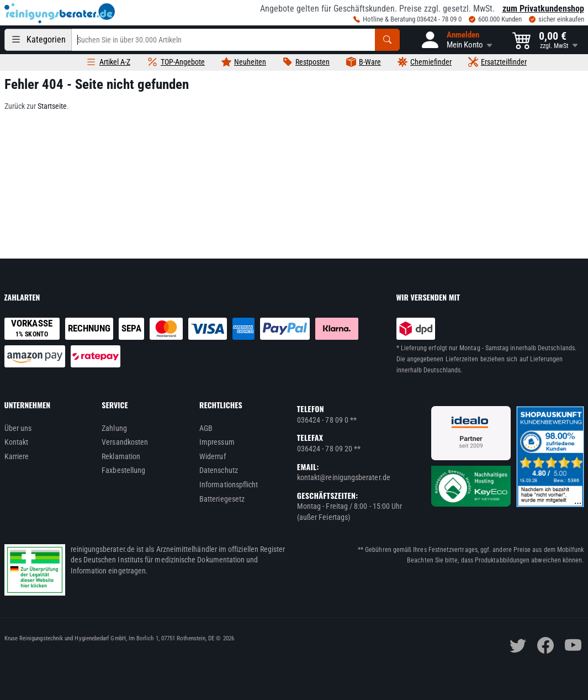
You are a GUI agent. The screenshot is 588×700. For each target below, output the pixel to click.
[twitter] (518, 645)
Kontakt (17, 442)
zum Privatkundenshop (543, 9)
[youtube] (573, 645)
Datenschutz (219, 470)
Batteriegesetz (222, 499)
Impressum (217, 442)
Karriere (17, 456)
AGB (206, 428)
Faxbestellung (123, 470)
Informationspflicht (229, 485)
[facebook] (545, 645)
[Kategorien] (38, 40)
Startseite (52, 106)
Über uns (18, 428)
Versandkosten (125, 442)
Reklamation (121, 456)
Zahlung (114, 428)
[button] (456, 40)
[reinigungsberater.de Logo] (60, 13)
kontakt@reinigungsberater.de (344, 477)
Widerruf (213, 456)
